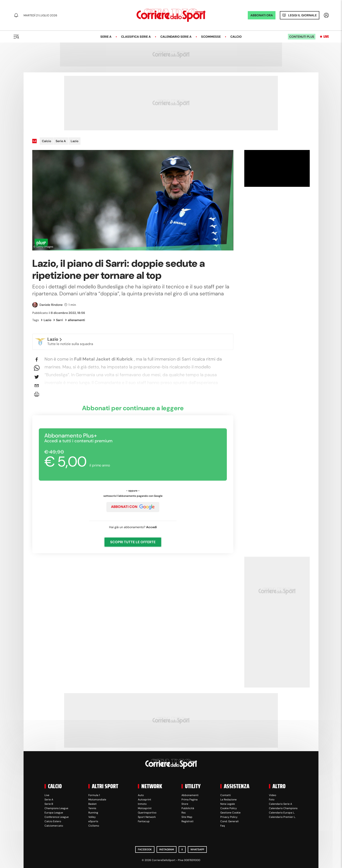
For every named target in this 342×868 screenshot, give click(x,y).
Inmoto (142, 804)
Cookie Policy (229, 808)
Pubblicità (188, 808)
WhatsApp (197, 849)
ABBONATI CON (133, 507)
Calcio (236, 37)
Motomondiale (97, 800)
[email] (37, 386)
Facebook (145, 849)
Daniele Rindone (51, 305)
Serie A (106, 37)
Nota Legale (228, 804)
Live (326, 37)
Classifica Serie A (136, 37)
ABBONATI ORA (262, 15)
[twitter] (37, 377)
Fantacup (144, 821)
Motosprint (145, 808)
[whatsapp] (37, 368)
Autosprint (144, 800)
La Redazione (228, 800)
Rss (184, 813)
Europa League (54, 813)
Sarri (58, 320)
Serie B (49, 804)
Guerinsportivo (147, 813)
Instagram (167, 849)
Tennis (92, 808)
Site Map (187, 817)
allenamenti (75, 320)
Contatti (226, 795)
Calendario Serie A (176, 37)
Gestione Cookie (230, 813)
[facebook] (37, 359)
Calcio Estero (53, 821)
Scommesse (211, 37)
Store (185, 804)
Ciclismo (94, 826)
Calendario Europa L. (282, 813)
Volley (92, 817)
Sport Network (147, 817)
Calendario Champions (283, 808)
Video (273, 795)
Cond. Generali (229, 821)
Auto (141, 795)
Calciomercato (54, 826)
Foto (272, 800)
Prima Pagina (190, 800)
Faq (223, 826)
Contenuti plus (302, 37)
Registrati (187, 821)
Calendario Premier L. (282, 817)
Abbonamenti (190, 795)
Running (93, 813)
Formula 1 (94, 795)
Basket (92, 804)
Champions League (56, 808)
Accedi (151, 527)
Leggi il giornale (302, 15)
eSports (93, 821)
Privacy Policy (229, 817)
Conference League (57, 817)
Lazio (74, 141)
